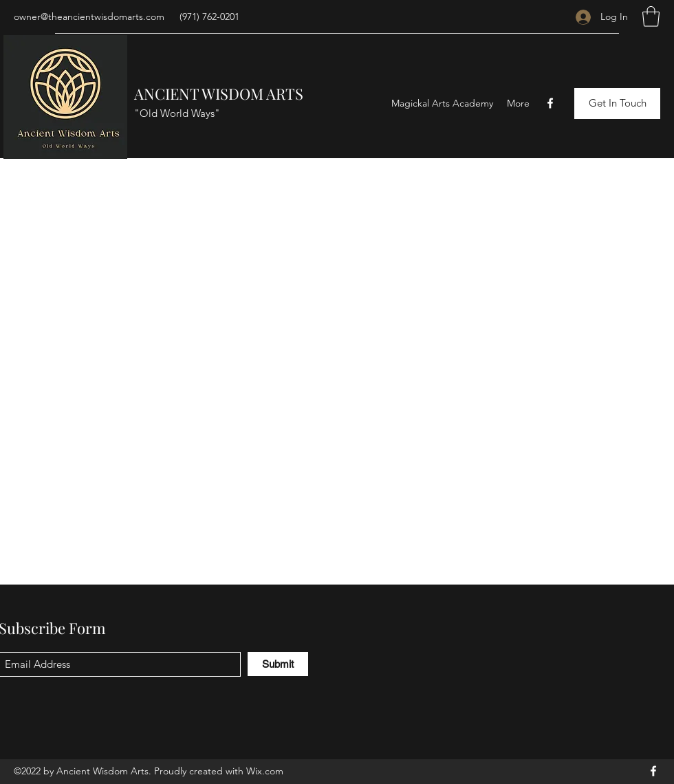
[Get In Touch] (617, 104)
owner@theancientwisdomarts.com (89, 17)
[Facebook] (550, 103)
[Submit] (278, 664)
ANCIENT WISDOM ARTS (219, 94)
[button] (651, 17)
